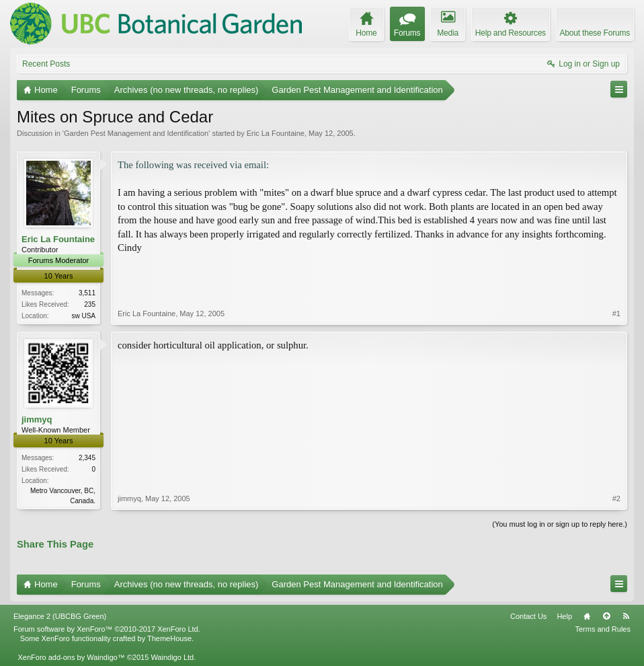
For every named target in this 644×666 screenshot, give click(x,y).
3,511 (87, 293)
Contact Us (528, 616)
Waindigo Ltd (172, 657)
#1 (616, 313)
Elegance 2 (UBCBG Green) (60, 616)
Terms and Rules (603, 629)
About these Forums (595, 33)
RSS (626, 616)
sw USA (83, 316)
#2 (616, 498)
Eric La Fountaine (276, 133)
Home (587, 616)
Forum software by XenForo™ (107, 629)
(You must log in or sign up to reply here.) (560, 524)
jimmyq (37, 419)
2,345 (87, 458)
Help (564, 616)
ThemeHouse (169, 638)
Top (606, 616)
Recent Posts (46, 64)
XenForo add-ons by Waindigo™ (71, 657)
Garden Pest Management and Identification (136, 133)
